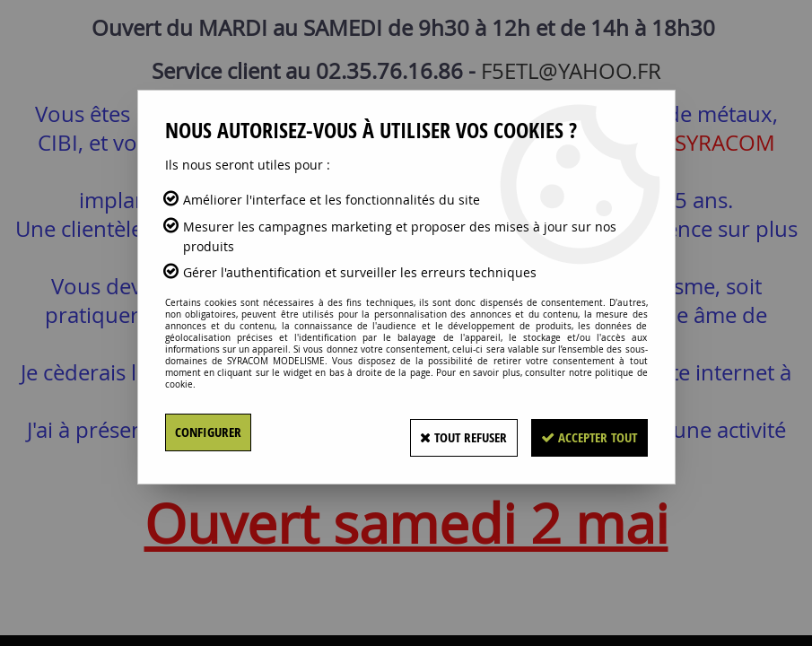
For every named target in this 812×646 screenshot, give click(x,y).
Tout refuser (438, 432)
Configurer (211, 432)
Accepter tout (581, 432)
